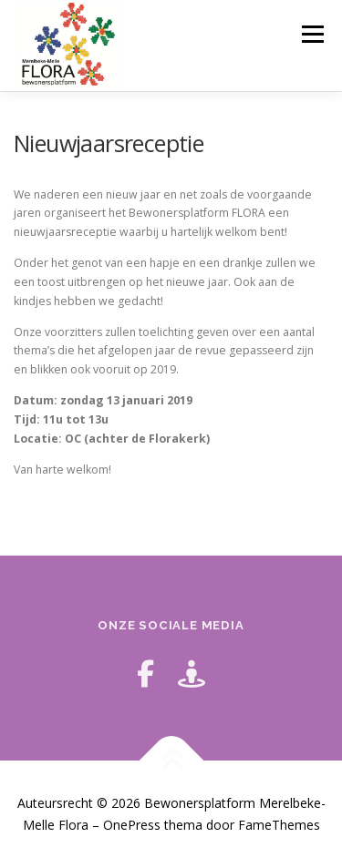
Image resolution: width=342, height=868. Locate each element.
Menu (311, 34)
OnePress (132, 825)
